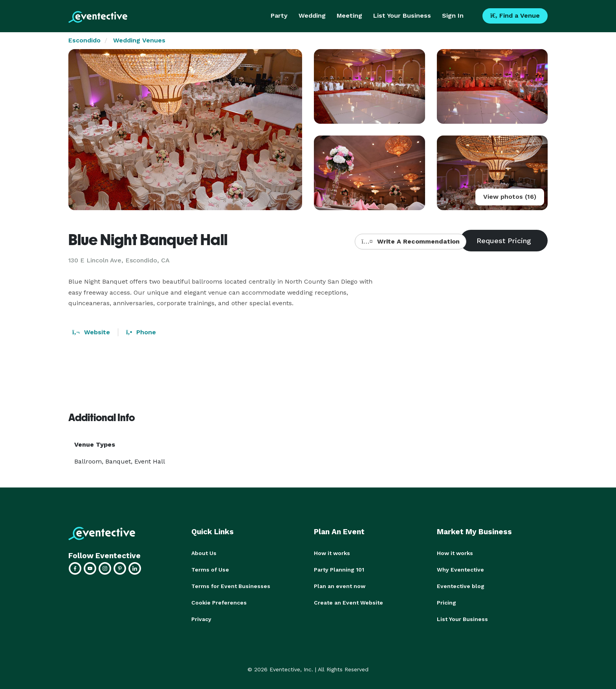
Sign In (453, 16)
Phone (141, 332)
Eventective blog (461, 586)
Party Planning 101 (339, 570)
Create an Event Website (348, 603)
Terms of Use (210, 570)
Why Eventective (460, 570)
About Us (204, 553)
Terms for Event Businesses (231, 586)
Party (279, 16)
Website (91, 332)
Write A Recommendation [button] (410, 241)
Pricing (446, 603)
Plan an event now (340, 586)
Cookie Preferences (219, 603)
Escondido (84, 40)
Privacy (201, 619)
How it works (332, 553)
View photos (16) (510, 197)
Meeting (349, 16)
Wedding (312, 16)
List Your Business (402, 16)
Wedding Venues (139, 40)
